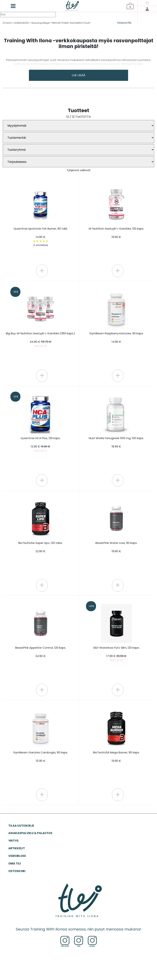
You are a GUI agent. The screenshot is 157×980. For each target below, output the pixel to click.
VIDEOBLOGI (17, 856)
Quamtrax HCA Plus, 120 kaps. (41, 444)
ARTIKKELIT (17, 848)
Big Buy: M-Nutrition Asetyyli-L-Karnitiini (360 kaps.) (41, 340)
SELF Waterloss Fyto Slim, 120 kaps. (116, 654)
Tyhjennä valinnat (79, 170)
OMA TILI (15, 863)
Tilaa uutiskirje (21, 826)
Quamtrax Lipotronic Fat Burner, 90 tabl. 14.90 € (41, 237)
